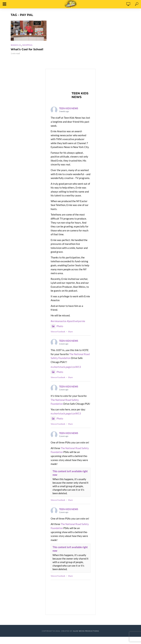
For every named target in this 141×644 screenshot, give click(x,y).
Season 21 (16, 45)
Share (70, 332)
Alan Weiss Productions (86, 631)
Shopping (27, 45)
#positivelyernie (76, 321)
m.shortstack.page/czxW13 (66, 367)
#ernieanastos (59, 321)
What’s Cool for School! (27, 49)
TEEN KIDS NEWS (68, 108)
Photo (57, 326)
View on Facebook (58, 332)
